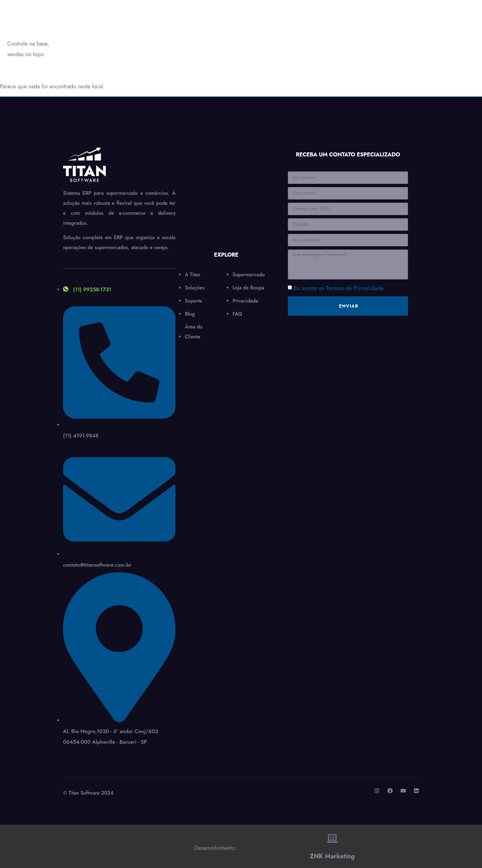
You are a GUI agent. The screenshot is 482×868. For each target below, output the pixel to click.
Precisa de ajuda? (430, 33)
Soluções (143, 36)
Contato (235, 36)
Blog (209, 36)
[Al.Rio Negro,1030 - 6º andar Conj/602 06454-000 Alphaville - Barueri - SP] (226, 197)
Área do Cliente (265, 36)
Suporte (181, 36)
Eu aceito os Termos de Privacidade (338, 288)
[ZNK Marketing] (332, 836)
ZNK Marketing (332, 853)
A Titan (108, 36)
